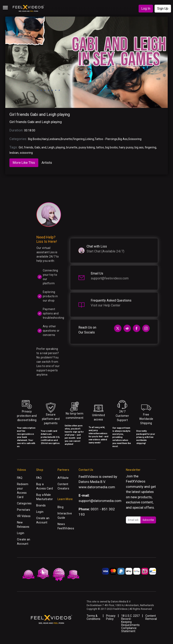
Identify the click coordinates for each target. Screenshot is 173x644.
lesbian (14, 153)
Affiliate (63, 478)
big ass (139, 147)
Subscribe (148, 520)
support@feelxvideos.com (110, 278)
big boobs (111, 147)
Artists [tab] (47, 163)
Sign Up (163, 8)
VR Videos (24, 516)
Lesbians (54, 139)
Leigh (51, 147)
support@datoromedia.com (100, 501)
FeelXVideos (136, 481)
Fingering (79, 139)
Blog (60, 507)
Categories (24, 503)
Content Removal (151, 617)
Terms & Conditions (93, 617)
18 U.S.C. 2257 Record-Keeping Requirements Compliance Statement (130, 623)
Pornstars (24, 510)
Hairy (45, 139)
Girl (21, 147)
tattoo (100, 147)
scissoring (26, 153)
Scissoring (135, 139)
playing (60, 147)
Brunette (66, 139)
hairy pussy (126, 147)
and (44, 147)
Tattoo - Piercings (106, 139)
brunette (72, 147)
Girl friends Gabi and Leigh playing (40, 114)
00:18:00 (30, 130)
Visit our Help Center (106, 305)
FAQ (20, 478)
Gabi (37, 147)
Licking (90, 139)
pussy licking (87, 147)
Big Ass (123, 139)
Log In (146, 8)
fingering (150, 147)
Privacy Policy (111, 617)
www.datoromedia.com (97, 487)
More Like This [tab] (24, 163)
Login (21, 533)
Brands (41, 505)
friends (29, 147)
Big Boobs (34, 139)
